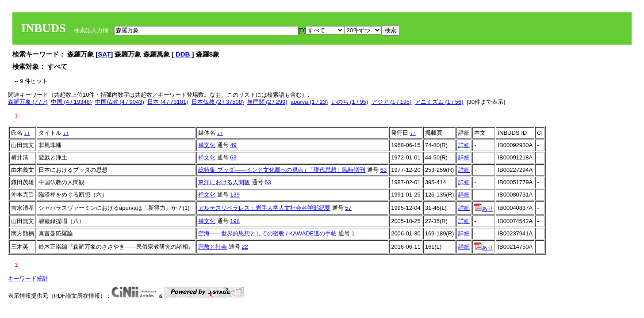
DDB (184, 54)
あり (484, 209)
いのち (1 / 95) (350, 102)
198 (235, 221)
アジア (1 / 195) (392, 102)
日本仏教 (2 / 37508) (218, 102)
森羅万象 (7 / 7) (28, 102)
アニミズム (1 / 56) (439, 102)
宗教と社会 (213, 247)
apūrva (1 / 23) (309, 102)
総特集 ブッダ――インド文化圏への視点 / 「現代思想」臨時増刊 (282, 170)
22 (245, 247)
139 (235, 195)
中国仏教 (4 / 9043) (120, 102)
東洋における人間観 (224, 182)
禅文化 (207, 145)
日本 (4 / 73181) (168, 102)
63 (233, 157)
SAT (104, 54)
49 (233, 145)
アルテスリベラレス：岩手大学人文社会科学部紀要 (264, 208)
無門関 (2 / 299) (267, 102)
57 (348, 208)
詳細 (464, 145)
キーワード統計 (28, 278)
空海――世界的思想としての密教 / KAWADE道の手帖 (267, 233)
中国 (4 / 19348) (71, 102)
